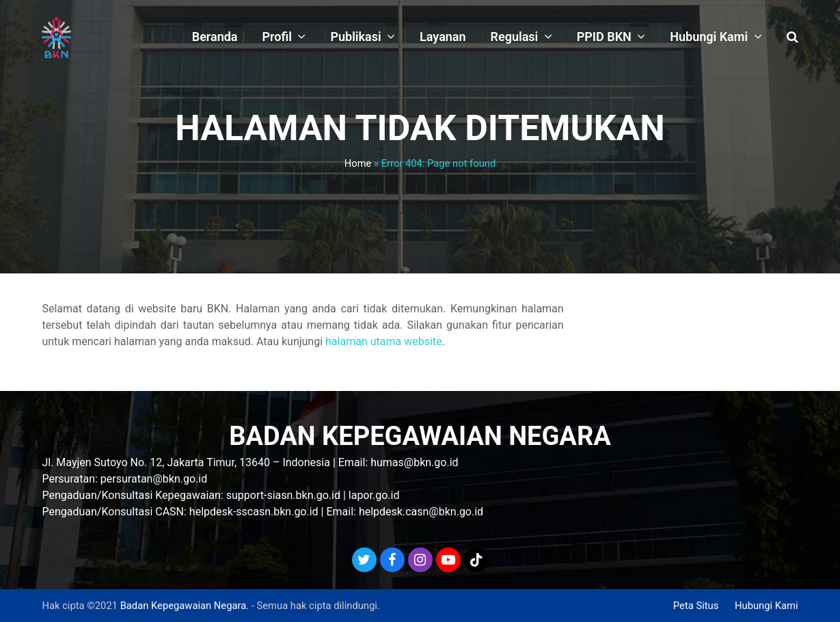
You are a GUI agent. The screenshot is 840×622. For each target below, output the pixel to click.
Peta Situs (696, 606)
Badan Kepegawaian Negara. (185, 606)
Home (358, 163)
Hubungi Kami (767, 606)
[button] (792, 38)
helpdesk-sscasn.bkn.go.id (254, 512)
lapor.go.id (374, 495)
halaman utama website (383, 341)
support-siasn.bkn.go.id (283, 495)
